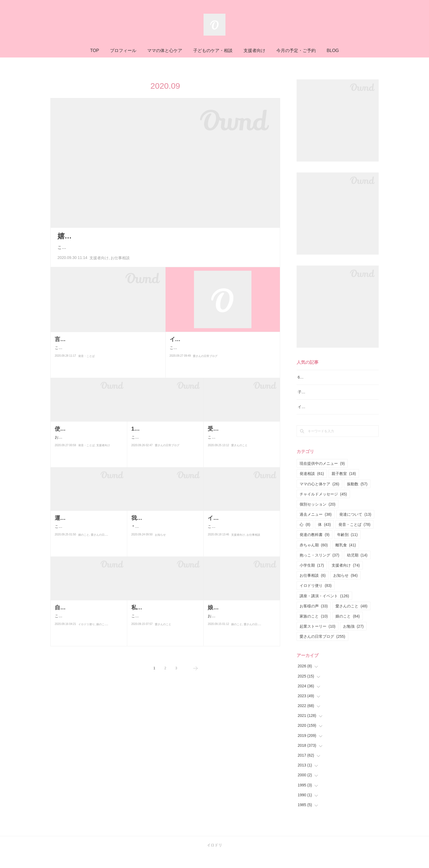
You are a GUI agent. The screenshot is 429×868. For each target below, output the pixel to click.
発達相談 (312, 488)
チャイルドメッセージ (323, 508)
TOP (95, 51)
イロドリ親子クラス (315, 421)
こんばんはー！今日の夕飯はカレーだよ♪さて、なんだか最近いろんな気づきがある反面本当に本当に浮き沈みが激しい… (222, 351)
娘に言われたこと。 (232, 607)
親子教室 (344, 488)
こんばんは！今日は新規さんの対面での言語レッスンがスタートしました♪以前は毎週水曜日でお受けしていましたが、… (107, 351)
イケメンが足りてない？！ (202, 339)
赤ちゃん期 (314, 559)
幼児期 (357, 569)
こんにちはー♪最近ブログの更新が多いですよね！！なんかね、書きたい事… (165, 628)
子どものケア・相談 (213, 51)
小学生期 (312, 579)
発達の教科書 (314, 549)
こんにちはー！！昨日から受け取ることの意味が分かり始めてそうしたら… (164, 449)
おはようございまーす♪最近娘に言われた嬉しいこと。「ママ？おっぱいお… (241, 619)
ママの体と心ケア (165, 51)
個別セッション (318, 518)
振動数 (357, 498)
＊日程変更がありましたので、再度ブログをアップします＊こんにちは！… (164, 539)
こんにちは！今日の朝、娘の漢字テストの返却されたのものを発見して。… (87, 628)
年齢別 (347, 549)
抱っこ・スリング (319, 569)
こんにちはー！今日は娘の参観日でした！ (87, 530)
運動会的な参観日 (77, 518)
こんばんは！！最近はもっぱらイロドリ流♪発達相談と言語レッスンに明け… (241, 539)
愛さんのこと (239, 461)
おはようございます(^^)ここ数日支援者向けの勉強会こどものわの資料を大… (88, 441)
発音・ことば (86, 363)
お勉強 (353, 640)
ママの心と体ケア (319, 498)
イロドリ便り (86, 640)
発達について (355, 528)
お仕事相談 (120, 258)
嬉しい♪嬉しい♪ (83, 236)
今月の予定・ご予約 (296, 51)
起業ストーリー (318, 640)
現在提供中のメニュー (322, 477)
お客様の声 (314, 620)
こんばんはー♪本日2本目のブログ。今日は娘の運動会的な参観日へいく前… (240, 449)
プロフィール (123, 51)
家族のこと (314, 630)
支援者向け (254, 51)
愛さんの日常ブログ (205, 363)
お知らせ (160, 550)
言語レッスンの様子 (79, 339)
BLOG (333, 51)
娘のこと (84, 542)
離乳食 (346, 559)
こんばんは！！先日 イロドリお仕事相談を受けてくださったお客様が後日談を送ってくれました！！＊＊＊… (165, 247)
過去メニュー (316, 528)
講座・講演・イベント (324, 610)
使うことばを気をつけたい (88, 429)
